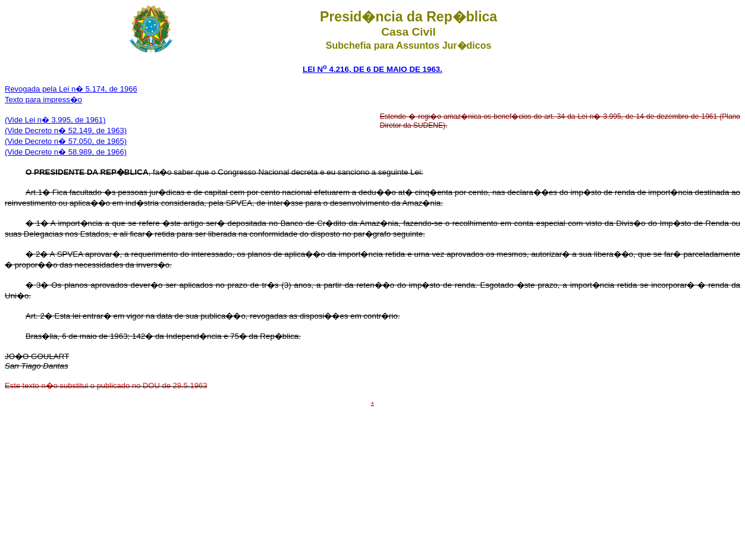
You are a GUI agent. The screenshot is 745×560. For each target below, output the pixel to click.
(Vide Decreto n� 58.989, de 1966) (66, 152)
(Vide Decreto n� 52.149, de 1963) (66, 130)
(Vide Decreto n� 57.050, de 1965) (66, 141)
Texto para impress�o (43, 100)
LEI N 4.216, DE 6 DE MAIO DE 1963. (372, 69)
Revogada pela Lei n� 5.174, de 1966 (71, 89)
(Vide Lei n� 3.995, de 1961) (55, 120)
